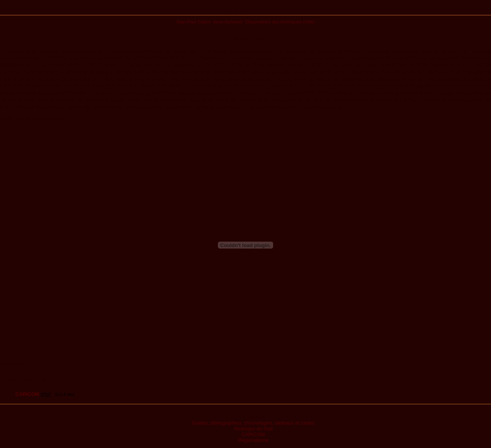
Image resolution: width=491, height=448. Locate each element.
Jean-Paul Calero (193, 22)
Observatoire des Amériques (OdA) (280, 22)
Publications (246, 10)
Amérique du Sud (253, 429)
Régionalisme (253, 440)
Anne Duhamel (228, 22)
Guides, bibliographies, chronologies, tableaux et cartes (253, 423)
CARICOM (253, 434)
